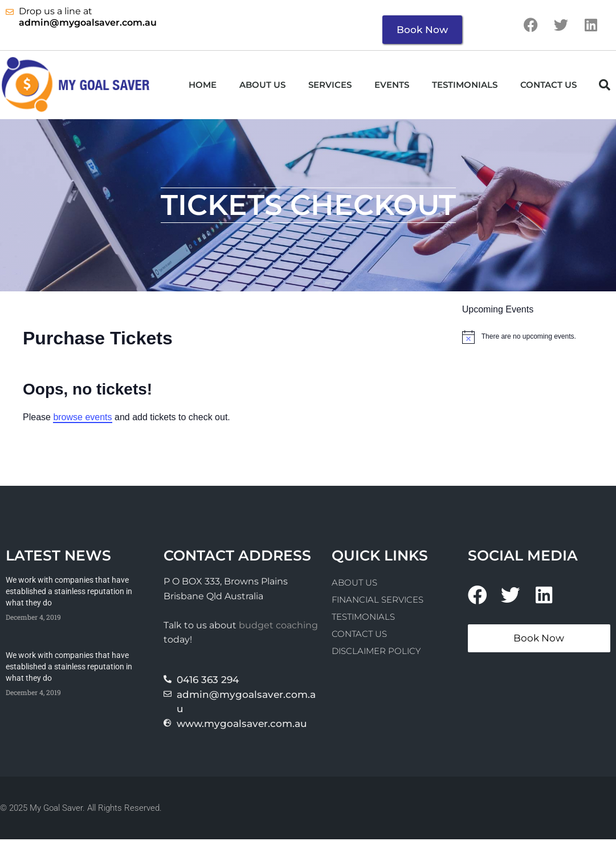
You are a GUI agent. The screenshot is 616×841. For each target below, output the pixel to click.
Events (392, 86)
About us (262, 86)
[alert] (539, 338)
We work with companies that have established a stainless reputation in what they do (69, 593)
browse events (82, 418)
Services (330, 86)
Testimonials (465, 86)
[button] (605, 86)
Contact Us (548, 86)
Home (203, 86)
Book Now (422, 30)
